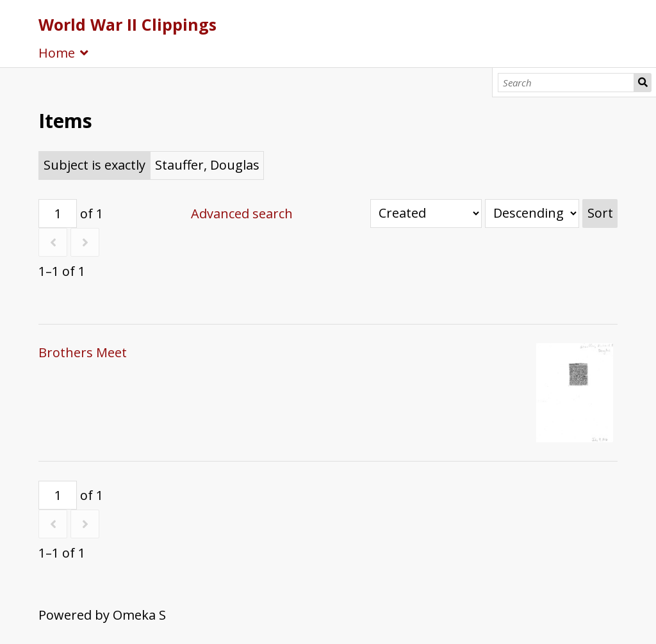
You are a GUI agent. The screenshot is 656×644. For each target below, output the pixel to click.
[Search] (566, 83)
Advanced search (242, 213)
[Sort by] (426, 213)
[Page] (58, 213)
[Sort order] (532, 213)
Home (57, 53)
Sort (600, 213)
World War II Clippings (127, 24)
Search (643, 83)
